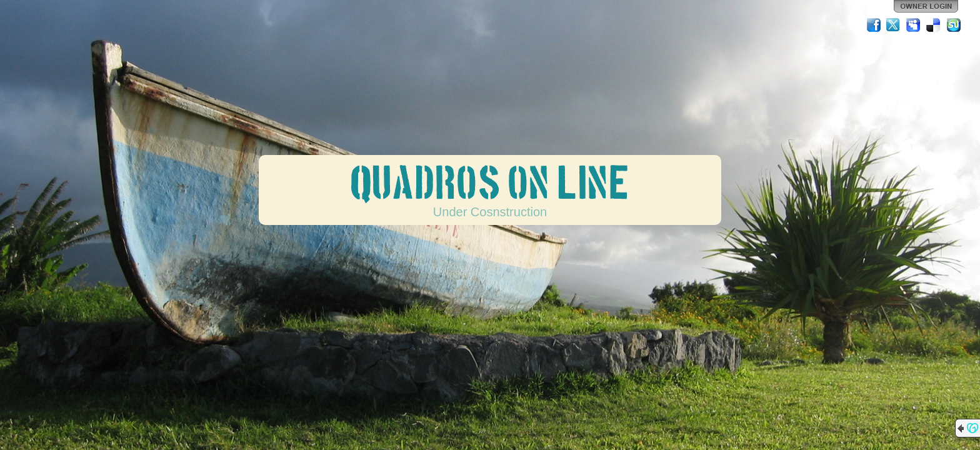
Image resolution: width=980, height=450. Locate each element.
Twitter (894, 25)
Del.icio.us (934, 25)
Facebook (874, 25)
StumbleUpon (954, 25)
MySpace (914, 25)
